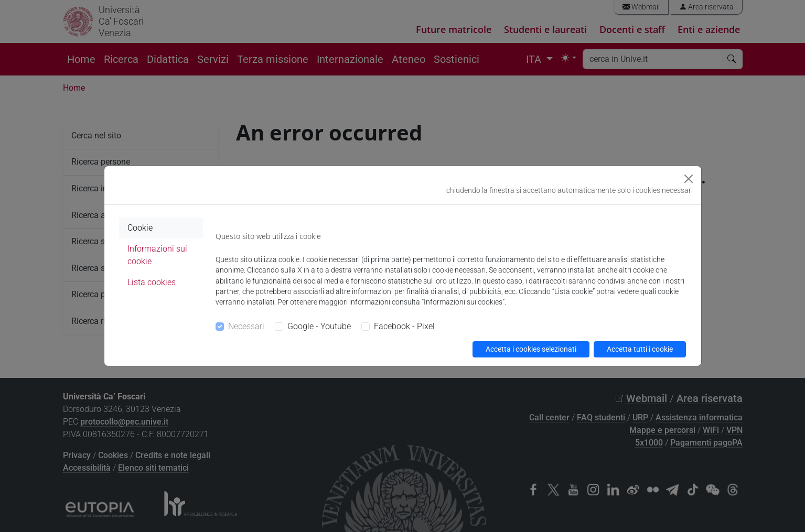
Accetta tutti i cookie (640, 349)
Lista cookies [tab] (152, 282)
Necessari (246, 326)
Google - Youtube (319, 326)
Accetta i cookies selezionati (531, 349)
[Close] (689, 179)
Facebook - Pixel (404, 326)
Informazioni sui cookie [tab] (157, 255)
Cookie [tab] (140, 228)
